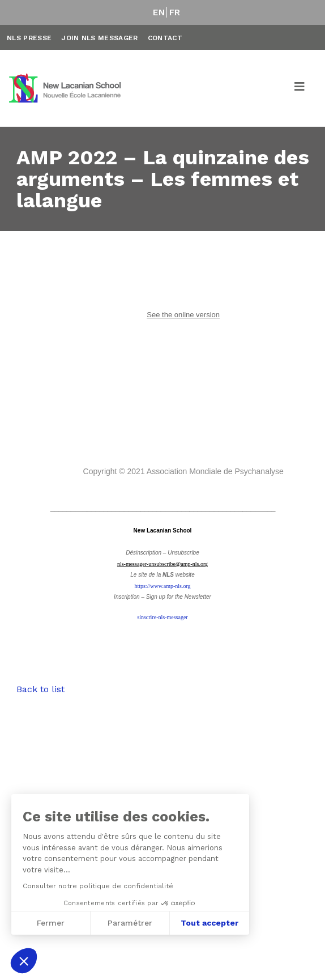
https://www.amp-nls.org (162, 586)
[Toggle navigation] (300, 88)
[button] (24, 961)
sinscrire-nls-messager (162, 617)
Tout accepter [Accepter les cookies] (104, 923)
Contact (165, 38)
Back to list (40, 689)
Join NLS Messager (99, 38)
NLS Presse (29, 38)
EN (159, 12)
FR (175, 12)
